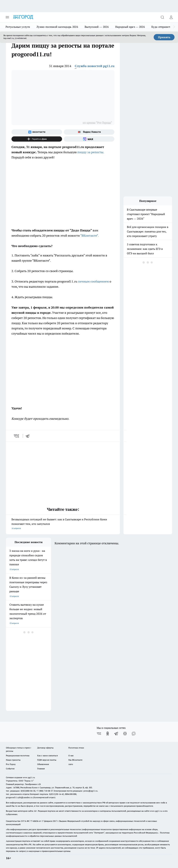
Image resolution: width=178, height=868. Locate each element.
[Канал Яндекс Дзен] (37, 139)
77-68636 (34, 821)
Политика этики (76, 748)
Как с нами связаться (47, 756)
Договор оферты (45, 748)
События (10, 769)
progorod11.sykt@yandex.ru (19, 797)
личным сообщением (93, 281)
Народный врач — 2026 (130, 27)
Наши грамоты (13, 760)
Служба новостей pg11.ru (95, 66)
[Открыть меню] (7, 17)
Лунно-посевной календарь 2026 (57, 27)
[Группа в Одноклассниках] (108, 734)
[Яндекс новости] (89, 132)
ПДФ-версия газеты (47, 760)
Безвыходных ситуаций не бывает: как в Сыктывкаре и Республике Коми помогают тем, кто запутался (63, 524)
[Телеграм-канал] (116, 734)
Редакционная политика (18, 756)
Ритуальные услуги (18, 27)
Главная (41, 769)
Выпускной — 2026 (97, 27)
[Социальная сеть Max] (89, 139)
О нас (71, 756)
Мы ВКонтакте (75, 760)
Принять (164, 37)
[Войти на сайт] (171, 17)
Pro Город (11, 764)
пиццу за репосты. (91, 152)
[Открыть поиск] (162, 17)
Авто (71, 764)
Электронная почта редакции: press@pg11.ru (76, 791)
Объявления (43, 764)
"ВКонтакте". (90, 236)
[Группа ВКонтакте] (37, 132)
